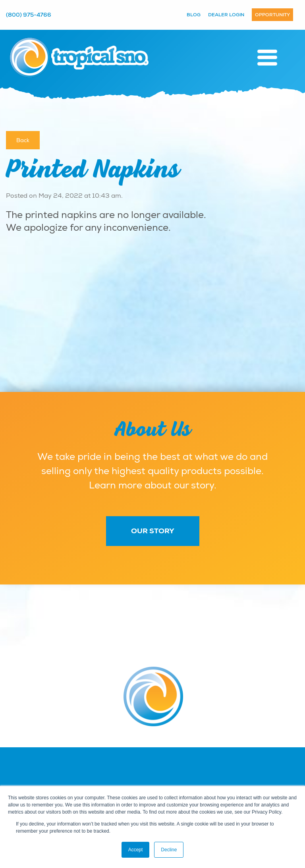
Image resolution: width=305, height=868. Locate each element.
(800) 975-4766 (29, 15)
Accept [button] (136, 850)
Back (23, 140)
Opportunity (272, 15)
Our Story (153, 531)
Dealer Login (226, 15)
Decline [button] (169, 850)
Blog (194, 15)
